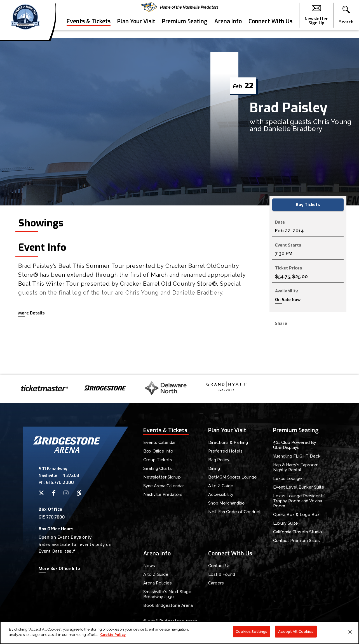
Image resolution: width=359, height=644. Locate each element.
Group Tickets (158, 460)
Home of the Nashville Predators (180, 7)
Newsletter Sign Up (316, 19)
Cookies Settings (251, 632)
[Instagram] (66, 493)
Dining (214, 468)
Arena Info (228, 29)
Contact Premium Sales (296, 541)
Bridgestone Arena (25, 19)
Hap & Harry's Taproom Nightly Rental (296, 467)
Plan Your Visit (136, 29)
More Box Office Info (59, 569)
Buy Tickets (308, 205)
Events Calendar (159, 442)
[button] (346, 19)
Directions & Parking (228, 442)
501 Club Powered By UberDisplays (295, 445)
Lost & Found (222, 574)
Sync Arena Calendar (164, 486)
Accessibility (221, 494)
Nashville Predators (163, 494)
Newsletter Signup (162, 477)
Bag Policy (219, 460)
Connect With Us (270, 29)
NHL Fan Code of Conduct (234, 512)
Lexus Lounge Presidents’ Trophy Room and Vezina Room (299, 501)
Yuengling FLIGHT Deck (297, 456)
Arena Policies (158, 583)
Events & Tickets (89, 29)
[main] (179, 206)
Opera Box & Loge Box (296, 515)
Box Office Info (158, 451)
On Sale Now (288, 300)
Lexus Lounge (288, 479)
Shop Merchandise (227, 503)
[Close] (350, 632)
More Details (31, 313)
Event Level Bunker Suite (299, 487)
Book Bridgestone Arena (168, 605)
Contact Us (219, 566)
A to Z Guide (221, 486)
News (149, 566)
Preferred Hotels (225, 451)
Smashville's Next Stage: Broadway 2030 (168, 594)
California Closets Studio (298, 532)
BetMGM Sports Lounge (233, 477)
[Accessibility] (79, 493)
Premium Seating (185, 29)
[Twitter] (41, 493)
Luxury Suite (286, 523)
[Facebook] (54, 493)
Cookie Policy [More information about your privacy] (113, 635)
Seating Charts (158, 468)
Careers (216, 583)
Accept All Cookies (296, 632)
